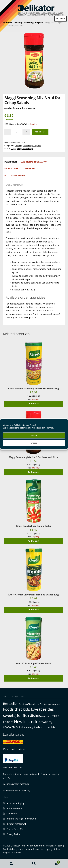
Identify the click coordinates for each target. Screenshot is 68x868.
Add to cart (40, 132)
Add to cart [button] (33, 404)
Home (9, 23)
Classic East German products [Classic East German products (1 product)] (47, 704)
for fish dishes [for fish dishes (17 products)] (29, 715)
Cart (53, 861)
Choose (34, 443)
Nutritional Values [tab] (15, 175)
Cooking (18, 23)
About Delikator (14, 808)
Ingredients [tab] (31, 168)
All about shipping (16, 803)
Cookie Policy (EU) (15, 829)
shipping (33, 124)
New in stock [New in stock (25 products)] (26, 722)
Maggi (13, 149)
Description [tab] (11, 162)
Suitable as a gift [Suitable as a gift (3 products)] (26, 727)
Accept (34, 435)
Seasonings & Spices (33, 23)
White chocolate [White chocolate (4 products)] (46, 727)
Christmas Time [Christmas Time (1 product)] (26, 704)
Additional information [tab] (34, 162)
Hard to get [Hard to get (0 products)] (45, 716)
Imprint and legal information (21, 819)
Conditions (12, 814)
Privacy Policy (13, 834)
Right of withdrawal (16, 824)
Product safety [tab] (13, 168)
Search (34, 863)
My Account (11, 863)
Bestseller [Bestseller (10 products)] (11, 704)
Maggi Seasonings (25, 149)
